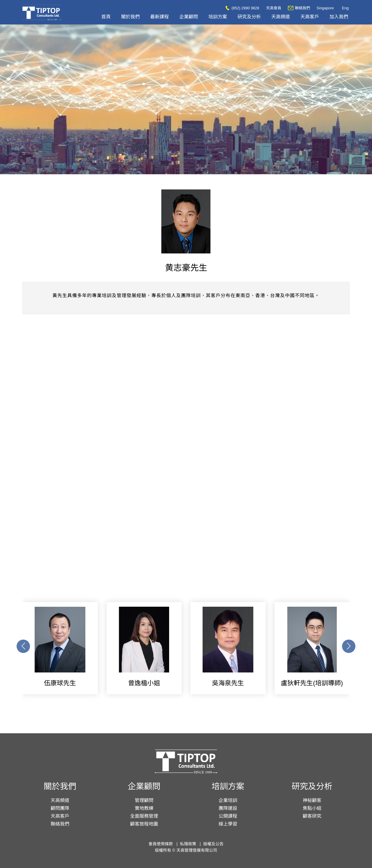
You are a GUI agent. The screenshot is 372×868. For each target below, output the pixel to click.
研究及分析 (249, 17)
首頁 (106, 17)
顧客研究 (312, 816)
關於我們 (130, 17)
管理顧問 (144, 800)
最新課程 (160, 17)
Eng (345, 8)
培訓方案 (218, 17)
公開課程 (228, 816)
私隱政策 (188, 844)
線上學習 (228, 824)
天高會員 (274, 8)
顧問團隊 (60, 808)
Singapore (325, 8)
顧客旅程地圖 (144, 824)
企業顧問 (189, 17)
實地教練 (144, 808)
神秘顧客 (312, 800)
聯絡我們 (299, 8)
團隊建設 (228, 808)
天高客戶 (310, 17)
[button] (349, 646)
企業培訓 (228, 800)
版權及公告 (213, 844)
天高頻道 (281, 17)
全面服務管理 (144, 816)
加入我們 (339, 17)
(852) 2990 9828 (242, 8)
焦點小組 (312, 808)
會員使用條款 (161, 844)
